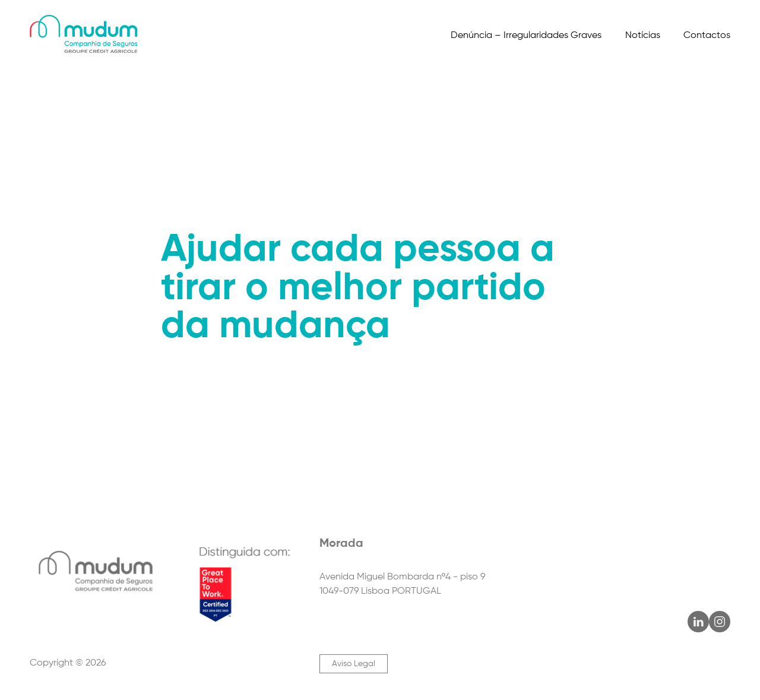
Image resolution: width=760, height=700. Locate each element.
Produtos (132, 95)
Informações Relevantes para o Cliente (323, 95)
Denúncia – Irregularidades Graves (526, 36)
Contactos (707, 36)
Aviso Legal (354, 664)
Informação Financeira (526, 95)
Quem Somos (59, 95)
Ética (442, 95)
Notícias (643, 36)
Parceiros (195, 95)
